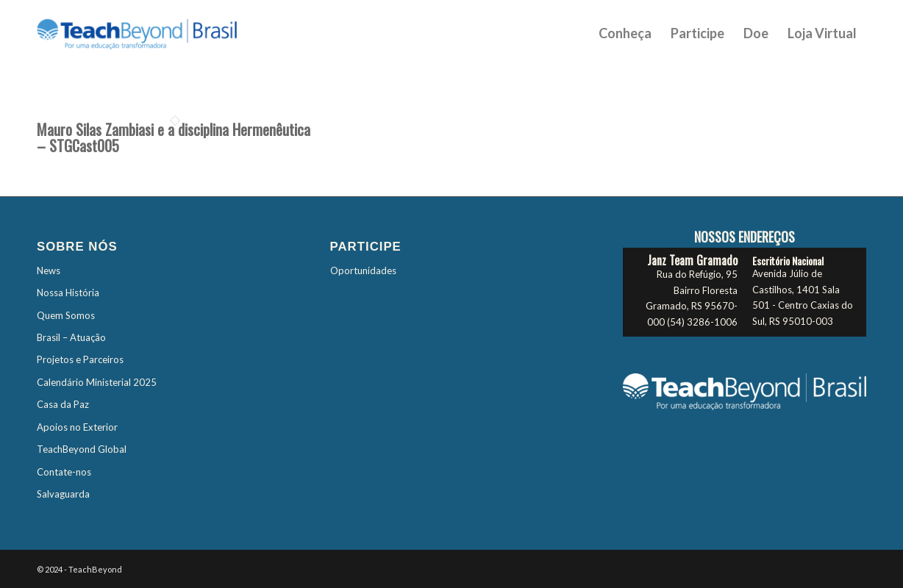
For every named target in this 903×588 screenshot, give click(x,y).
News (49, 270)
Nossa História (68, 293)
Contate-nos (64, 472)
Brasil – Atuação (71, 337)
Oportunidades (363, 270)
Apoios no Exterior (77, 427)
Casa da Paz (63, 404)
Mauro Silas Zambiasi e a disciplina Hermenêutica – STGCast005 (174, 137)
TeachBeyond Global (82, 449)
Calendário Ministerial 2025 (97, 382)
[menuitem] (625, 33)
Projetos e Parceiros (80, 359)
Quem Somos (66, 315)
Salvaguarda (63, 494)
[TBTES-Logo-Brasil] (156, 33)
